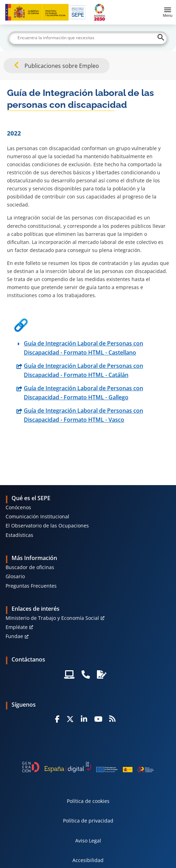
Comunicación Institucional (37, 516)
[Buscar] (88, 38)
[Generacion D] (88, 767)
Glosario (15, 576)
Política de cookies (88, 801)
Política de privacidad (88, 821)
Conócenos (18, 507)
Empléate (17, 627)
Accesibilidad (88, 860)
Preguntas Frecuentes (31, 586)
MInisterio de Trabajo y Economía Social (52, 618)
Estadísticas (19, 535)
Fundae (14, 636)
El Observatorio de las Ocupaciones (47, 526)
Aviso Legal (88, 841)
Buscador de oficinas (30, 567)
